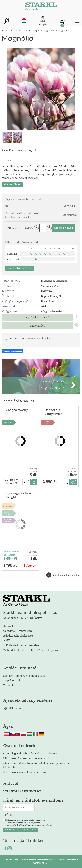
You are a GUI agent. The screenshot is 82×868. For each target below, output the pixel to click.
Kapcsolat (9, 626)
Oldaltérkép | (13, 860)
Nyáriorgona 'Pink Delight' (18, 495)
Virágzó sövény (17, 410)
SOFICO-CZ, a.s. (41, 863)
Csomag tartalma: (32, 470)
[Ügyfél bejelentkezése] (43, 21)
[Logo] (41, 7)
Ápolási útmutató (38, 317)
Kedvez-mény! (8, 513)
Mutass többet (12, 184)
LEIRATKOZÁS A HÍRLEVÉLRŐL (22, 791)
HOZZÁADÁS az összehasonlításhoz (30, 338)
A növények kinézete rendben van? (25, 772)
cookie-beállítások (68, 860)
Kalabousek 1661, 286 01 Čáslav (23, 618)
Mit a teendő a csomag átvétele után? (26, 758)
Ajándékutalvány (14, 708)
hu (24, 21)
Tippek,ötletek (12, 680)
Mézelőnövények (8, 506)
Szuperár (8, 422)
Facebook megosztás (12, 351)
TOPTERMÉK (47, 422)
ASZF (7, 640)
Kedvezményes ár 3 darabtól (12, 553)
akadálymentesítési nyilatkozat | (38, 860)
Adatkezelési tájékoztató (18, 635)
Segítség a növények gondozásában (25, 676)
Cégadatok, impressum (18, 631)
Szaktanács (38, 325)
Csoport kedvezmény (8, 520)
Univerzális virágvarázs (53, 412)
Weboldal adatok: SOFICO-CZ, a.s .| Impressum (33, 650)
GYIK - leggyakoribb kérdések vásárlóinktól (30, 753)
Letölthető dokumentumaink (21, 645)
